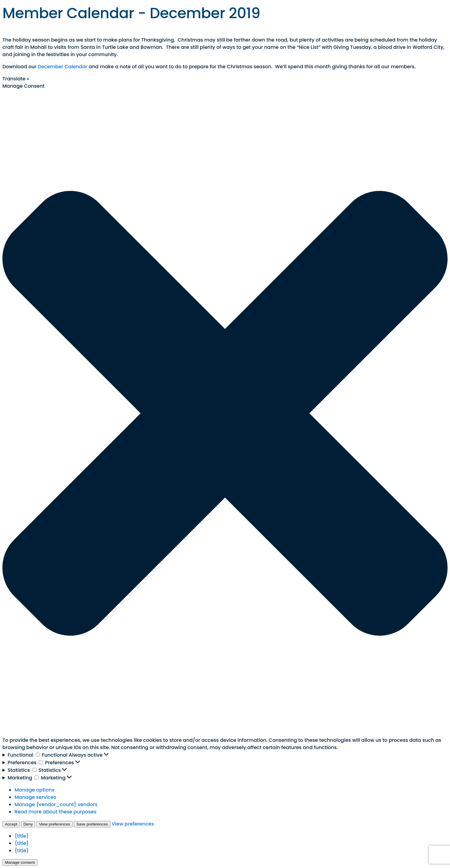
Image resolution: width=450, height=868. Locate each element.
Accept (11, 824)
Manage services (35, 797)
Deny (28, 824)
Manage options (34, 790)
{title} (22, 836)
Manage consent (20, 862)
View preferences (55, 824)
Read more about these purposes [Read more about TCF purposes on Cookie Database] (55, 812)
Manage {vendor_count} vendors (56, 804)
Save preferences (92, 824)
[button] (225, 413)
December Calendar (63, 67)
